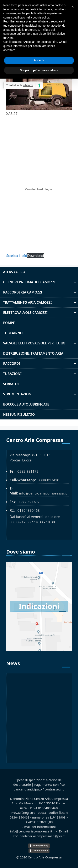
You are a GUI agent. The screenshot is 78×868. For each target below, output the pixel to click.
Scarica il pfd (17, 256)
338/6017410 (48, 480)
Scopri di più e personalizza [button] (39, 70)
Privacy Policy (40, 846)
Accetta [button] (39, 60)
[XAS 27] (39, 189)
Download (36, 256)
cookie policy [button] (41, 17)
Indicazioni (39, 606)
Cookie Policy (40, 851)
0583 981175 (28, 471)
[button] (73, 7)
